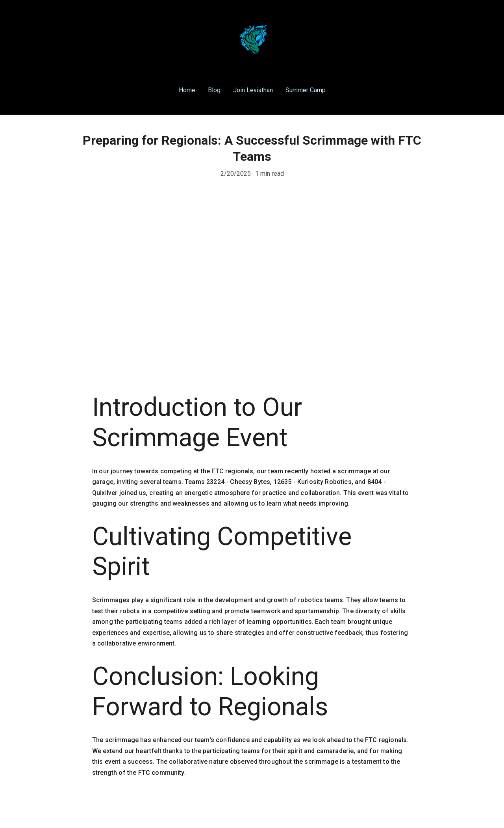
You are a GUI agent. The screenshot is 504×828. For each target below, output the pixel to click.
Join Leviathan (253, 90)
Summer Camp (306, 90)
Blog (214, 90)
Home (187, 90)
